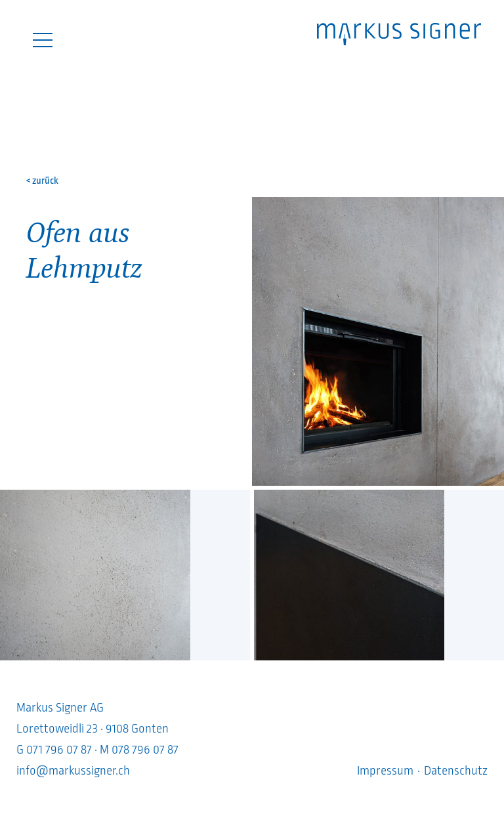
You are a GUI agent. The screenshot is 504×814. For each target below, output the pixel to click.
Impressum (385, 771)
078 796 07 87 (145, 750)
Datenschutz (456, 771)
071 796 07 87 (59, 750)
